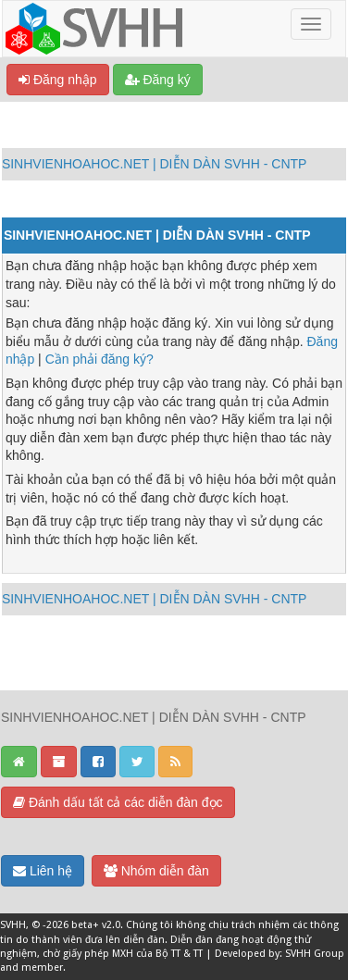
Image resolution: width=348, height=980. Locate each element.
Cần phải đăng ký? (99, 359)
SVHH (13, 925)
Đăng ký (158, 80)
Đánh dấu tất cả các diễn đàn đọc (118, 802)
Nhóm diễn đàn (156, 871)
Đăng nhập (58, 80)
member (42, 968)
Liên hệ (43, 871)
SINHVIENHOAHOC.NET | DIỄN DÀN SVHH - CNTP (155, 164)
